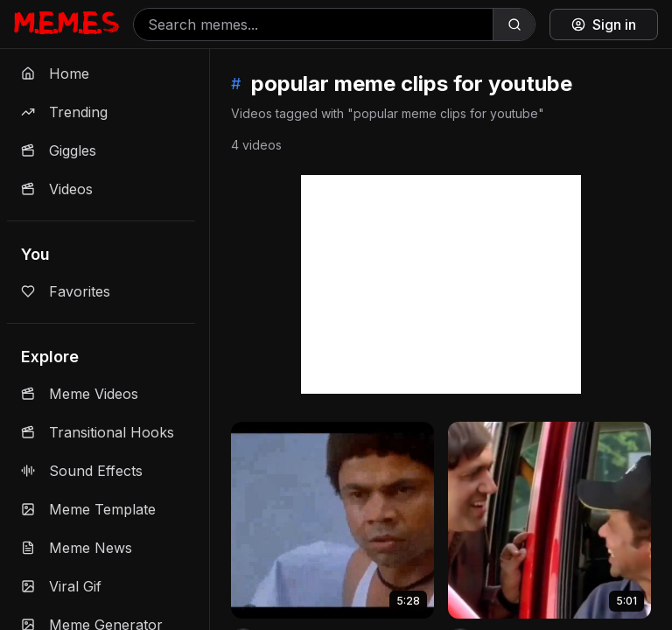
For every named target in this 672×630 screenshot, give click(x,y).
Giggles (59, 150)
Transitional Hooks (98, 432)
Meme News (77, 548)
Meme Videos (80, 394)
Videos (57, 189)
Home (55, 73)
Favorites (66, 291)
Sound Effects (82, 471)
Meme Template (88, 509)
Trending (64, 112)
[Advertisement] (441, 284)
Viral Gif (61, 586)
